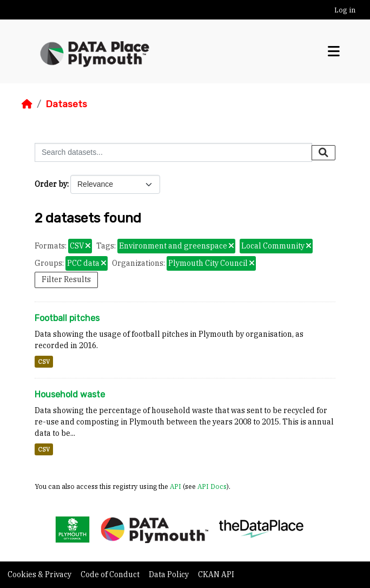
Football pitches (67, 318)
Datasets (66, 104)
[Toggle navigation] (334, 52)
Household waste (70, 394)
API (176, 486)
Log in (345, 10)
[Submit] (323, 153)
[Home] (27, 104)
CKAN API (216, 574)
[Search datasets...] (173, 152)
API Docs (212, 486)
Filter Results (66, 279)
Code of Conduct (111, 574)
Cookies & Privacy (40, 574)
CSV (44, 362)
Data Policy (170, 574)
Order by (51, 184)
